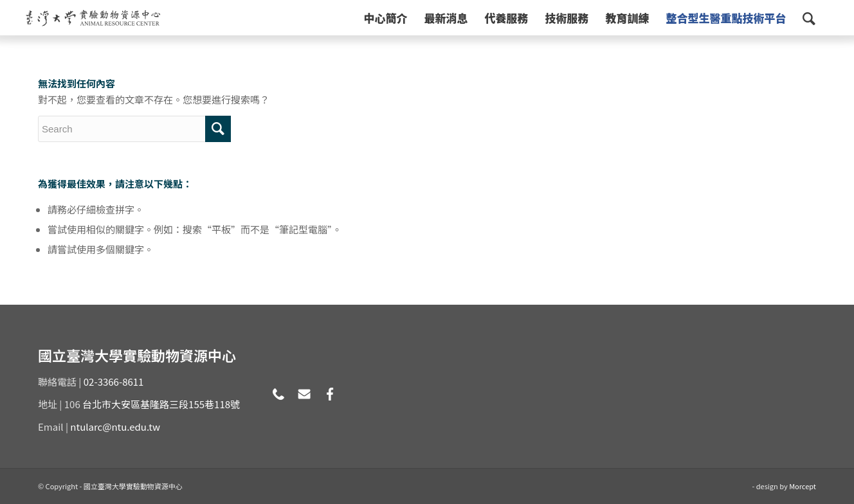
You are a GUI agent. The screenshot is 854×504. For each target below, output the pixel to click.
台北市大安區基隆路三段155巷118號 (161, 404)
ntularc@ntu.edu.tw (115, 427)
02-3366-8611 (114, 382)
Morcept (803, 486)
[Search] (809, 18)
